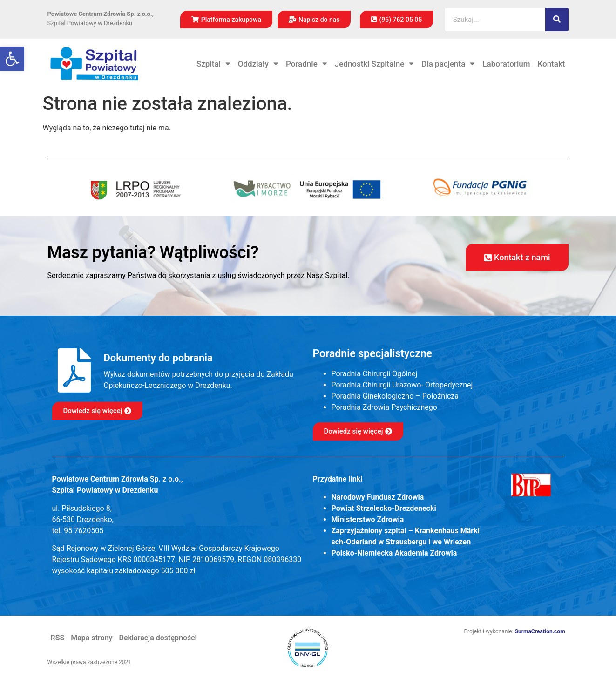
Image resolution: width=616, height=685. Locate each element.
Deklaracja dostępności (158, 638)
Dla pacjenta (448, 64)
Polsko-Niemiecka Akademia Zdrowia (394, 553)
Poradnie (307, 64)
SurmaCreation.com (540, 631)
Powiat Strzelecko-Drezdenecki (384, 508)
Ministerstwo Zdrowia (368, 519)
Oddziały (258, 64)
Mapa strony (91, 638)
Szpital (213, 64)
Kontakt (552, 64)
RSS (58, 638)
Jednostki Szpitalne (375, 64)
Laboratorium (506, 64)
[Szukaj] (557, 20)
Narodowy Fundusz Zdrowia (378, 497)
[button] (12, 59)
